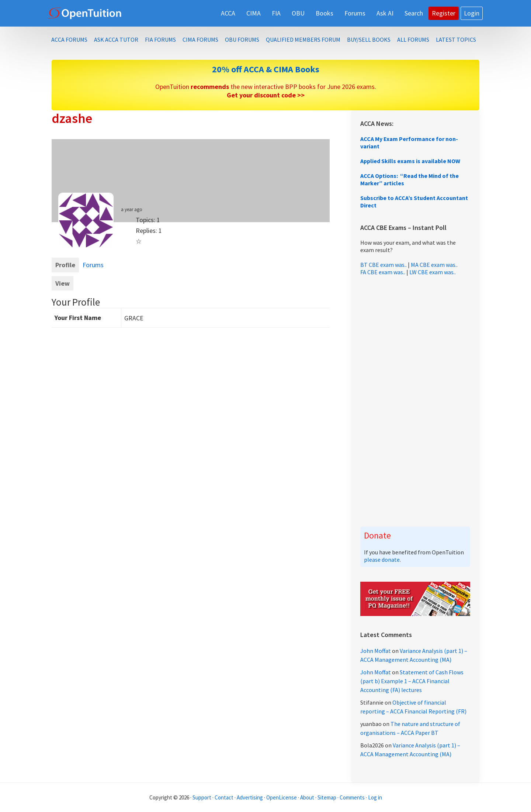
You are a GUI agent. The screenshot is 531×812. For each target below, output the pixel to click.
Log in (375, 797)
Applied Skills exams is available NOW (410, 161)
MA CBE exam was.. (434, 265)
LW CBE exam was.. (433, 272)
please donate (382, 560)
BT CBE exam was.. (383, 265)
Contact (224, 797)
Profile (65, 265)
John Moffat (376, 651)
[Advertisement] (415, 401)
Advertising (250, 797)
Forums (93, 265)
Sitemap (327, 797)
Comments (353, 797)
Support (202, 797)
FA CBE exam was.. (383, 272)
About (307, 797)
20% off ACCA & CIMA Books (266, 69)
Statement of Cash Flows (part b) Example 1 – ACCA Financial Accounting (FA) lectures (412, 681)
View (63, 283)
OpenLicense (282, 797)
